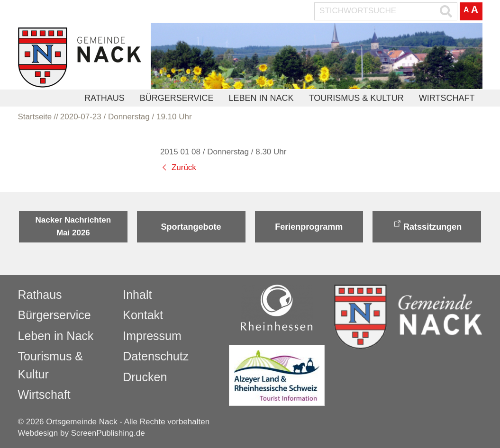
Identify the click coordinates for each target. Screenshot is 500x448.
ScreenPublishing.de (108, 433)
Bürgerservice (177, 98)
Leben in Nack (261, 98)
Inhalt (137, 295)
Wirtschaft (447, 98)
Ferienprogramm (309, 227)
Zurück (184, 167)
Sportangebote (191, 227)
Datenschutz (156, 356)
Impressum (152, 336)
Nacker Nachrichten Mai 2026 (73, 226)
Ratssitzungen (432, 227)
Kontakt (143, 315)
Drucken (145, 377)
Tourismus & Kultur (356, 98)
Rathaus (105, 98)
